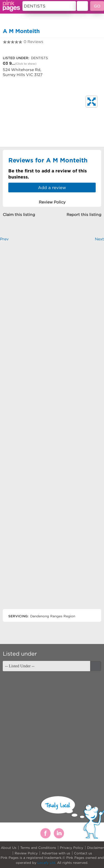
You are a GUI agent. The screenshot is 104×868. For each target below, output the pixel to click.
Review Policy (26, 853)
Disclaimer (96, 848)
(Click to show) (26, 64)
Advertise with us (56, 853)
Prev (4, 239)
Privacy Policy (72, 848)
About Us (9, 848)
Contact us (83, 853)
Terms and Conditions (38, 848)
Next (99, 239)
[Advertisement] (52, 430)
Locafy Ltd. (47, 863)
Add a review (52, 188)
